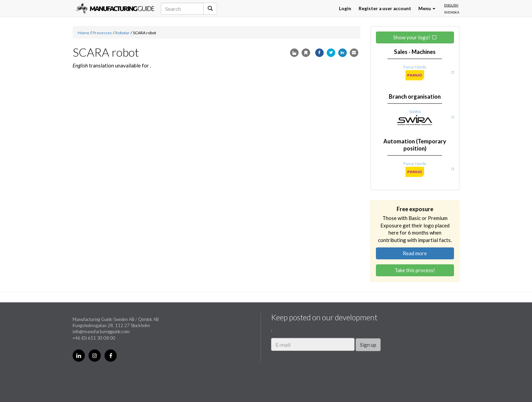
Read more (415, 253)
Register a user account (385, 8)
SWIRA (415, 112)
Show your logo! (412, 37)
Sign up (368, 345)
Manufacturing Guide (115, 8)
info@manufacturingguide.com (101, 331)
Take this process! (415, 270)
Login (345, 8)
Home (83, 33)
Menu (427, 8)
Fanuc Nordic (415, 67)
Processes (102, 33)
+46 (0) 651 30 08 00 (94, 338)
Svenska (452, 12)
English (451, 5)
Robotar (122, 33)
